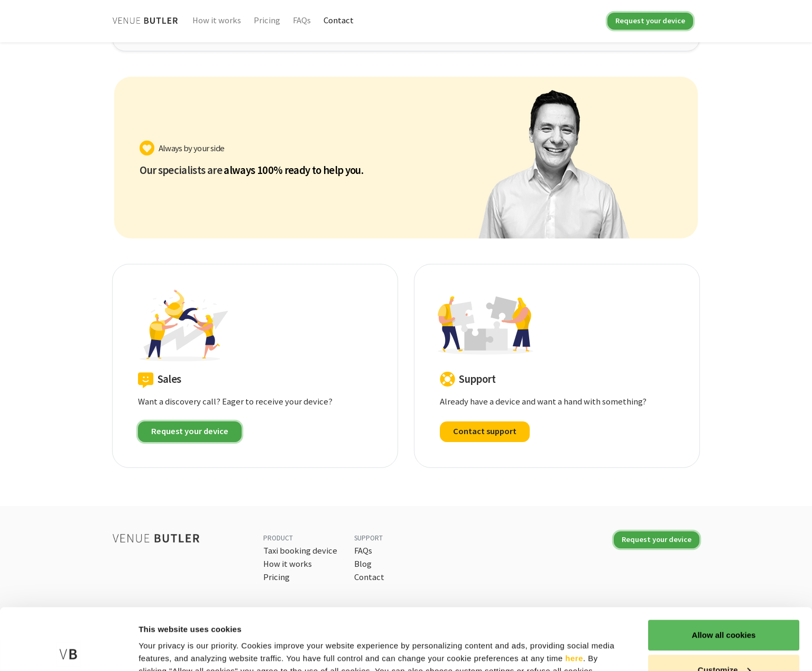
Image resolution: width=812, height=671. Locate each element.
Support (368, 538)
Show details (163, 638)
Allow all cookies (724, 573)
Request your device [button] (190, 431)
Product (278, 538)
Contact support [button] (485, 431)
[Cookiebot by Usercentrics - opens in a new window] (68, 650)
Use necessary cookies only (724, 643)
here (574, 597)
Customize (724, 608)
